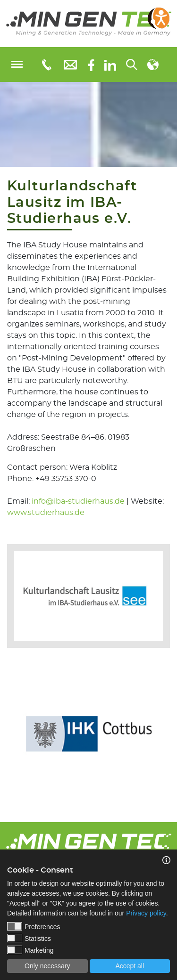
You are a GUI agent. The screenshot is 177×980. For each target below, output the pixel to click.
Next (170, 729)
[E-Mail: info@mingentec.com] (70, 64)
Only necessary (47, 966)
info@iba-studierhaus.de (78, 501)
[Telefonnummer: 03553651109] (46, 65)
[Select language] (153, 65)
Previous (7, 729)
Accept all (130, 966)
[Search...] (132, 65)
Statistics (29, 938)
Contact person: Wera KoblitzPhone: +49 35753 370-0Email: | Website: (85, 490)
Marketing (30, 950)
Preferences (34, 926)
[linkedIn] (110, 65)
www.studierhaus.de (46, 513)
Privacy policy (146, 913)
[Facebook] (91, 64)
